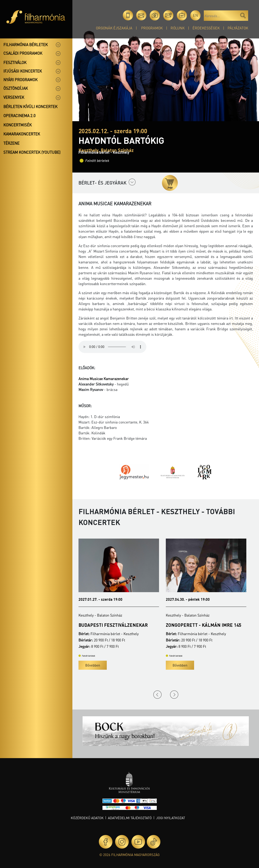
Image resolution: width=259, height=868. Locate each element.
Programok (152, 28)
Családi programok (23, 53)
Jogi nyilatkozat (171, 818)
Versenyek (14, 97)
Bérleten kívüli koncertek (30, 106)
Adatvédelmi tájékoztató (130, 818)
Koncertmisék (18, 125)
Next (174, 695)
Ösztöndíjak (16, 88)
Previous (157, 695)
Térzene (11, 143)
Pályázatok (238, 28)
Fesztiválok (15, 62)
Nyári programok (20, 80)
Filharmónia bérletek (26, 45)
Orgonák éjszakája (114, 28)
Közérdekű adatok (87, 818)
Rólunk (178, 28)
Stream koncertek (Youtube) (32, 152)
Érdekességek (206, 28)
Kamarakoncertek (22, 134)
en (195, 15)
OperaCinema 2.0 (19, 116)
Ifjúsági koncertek (23, 71)
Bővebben (93, 665)
